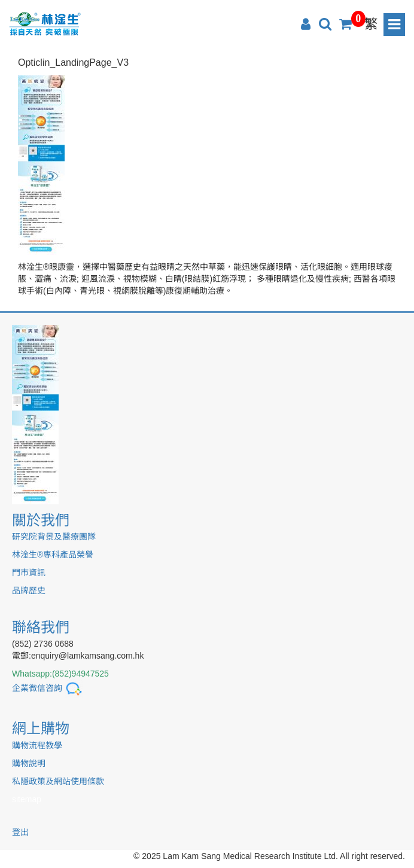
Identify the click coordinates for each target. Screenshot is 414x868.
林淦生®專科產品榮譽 (53, 555)
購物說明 (29, 763)
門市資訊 (29, 572)
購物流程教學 (37, 745)
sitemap (27, 799)
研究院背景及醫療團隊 (54, 537)
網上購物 (41, 728)
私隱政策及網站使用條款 (58, 781)
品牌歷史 (29, 590)
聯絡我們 (41, 627)
